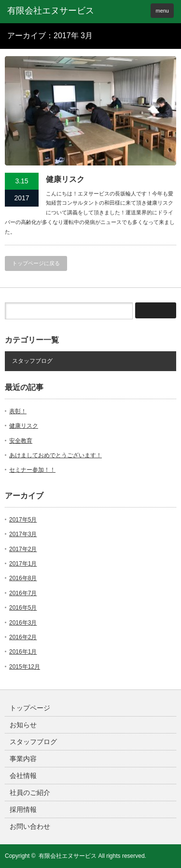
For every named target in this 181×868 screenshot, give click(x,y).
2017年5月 (23, 520)
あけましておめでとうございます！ (56, 455)
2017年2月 (23, 549)
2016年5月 (23, 608)
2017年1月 (23, 564)
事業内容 (23, 759)
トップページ (30, 708)
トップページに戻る (36, 263)
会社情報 (23, 776)
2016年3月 (23, 623)
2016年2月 (23, 637)
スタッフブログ (32, 361)
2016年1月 (23, 652)
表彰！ (18, 411)
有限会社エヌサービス (68, 856)
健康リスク (65, 179)
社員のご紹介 (30, 793)
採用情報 (23, 809)
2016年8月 (23, 578)
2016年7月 (23, 593)
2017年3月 (23, 534)
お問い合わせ (30, 826)
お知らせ (23, 725)
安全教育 (21, 441)
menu (162, 11)
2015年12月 (25, 667)
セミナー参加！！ (32, 470)
